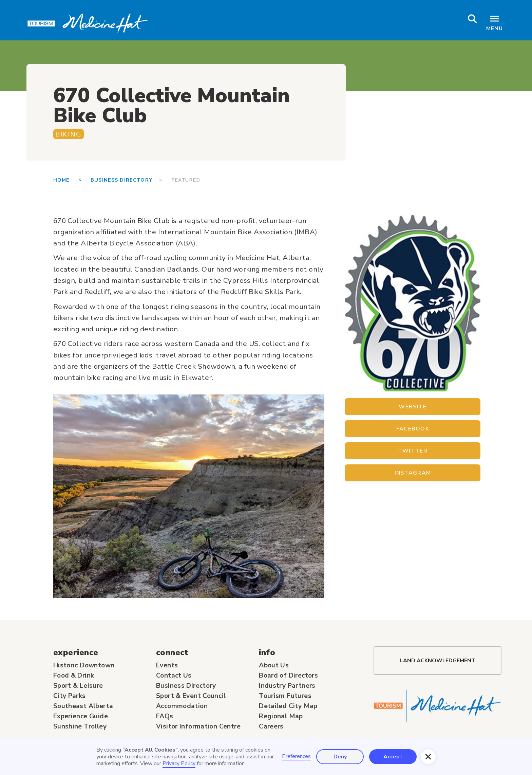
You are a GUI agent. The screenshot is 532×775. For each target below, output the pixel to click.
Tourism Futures (285, 696)
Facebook (413, 429)
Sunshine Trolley (80, 726)
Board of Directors (288, 676)
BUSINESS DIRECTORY (125, 180)
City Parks (70, 696)
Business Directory (186, 686)
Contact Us (174, 676)
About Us (274, 665)
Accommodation (182, 706)
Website (413, 407)
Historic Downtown (84, 665)
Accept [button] (393, 757)
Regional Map (281, 716)
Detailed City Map (288, 706)
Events (167, 665)
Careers (271, 726)
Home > (72, 180)
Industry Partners (287, 686)
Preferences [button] (296, 756)
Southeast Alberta (83, 706)
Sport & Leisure (78, 686)
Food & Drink (74, 676)
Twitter (413, 451)
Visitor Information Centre (198, 726)
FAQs (165, 716)
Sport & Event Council (191, 696)
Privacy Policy (179, 763)
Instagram (413, 473)
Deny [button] (340, 757)
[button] (428, 757)
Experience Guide (81, 716)
